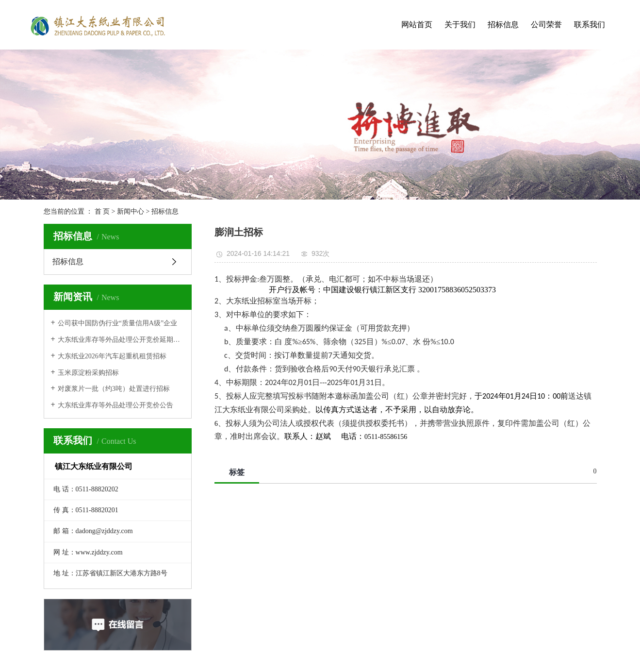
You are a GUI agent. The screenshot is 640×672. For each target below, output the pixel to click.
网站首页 (417, 25)
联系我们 (590, 25)
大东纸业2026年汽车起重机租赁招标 (112, 356)
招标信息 (503, 25)
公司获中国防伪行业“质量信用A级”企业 (118, 323)
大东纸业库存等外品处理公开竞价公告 (115, 405)
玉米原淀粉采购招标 (88, 373)
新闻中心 (131, 211)
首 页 (102, 211)
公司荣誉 (546, 25)
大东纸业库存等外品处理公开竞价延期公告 (121, 340)
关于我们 (460, 25)
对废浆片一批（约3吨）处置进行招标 (114, 389)
